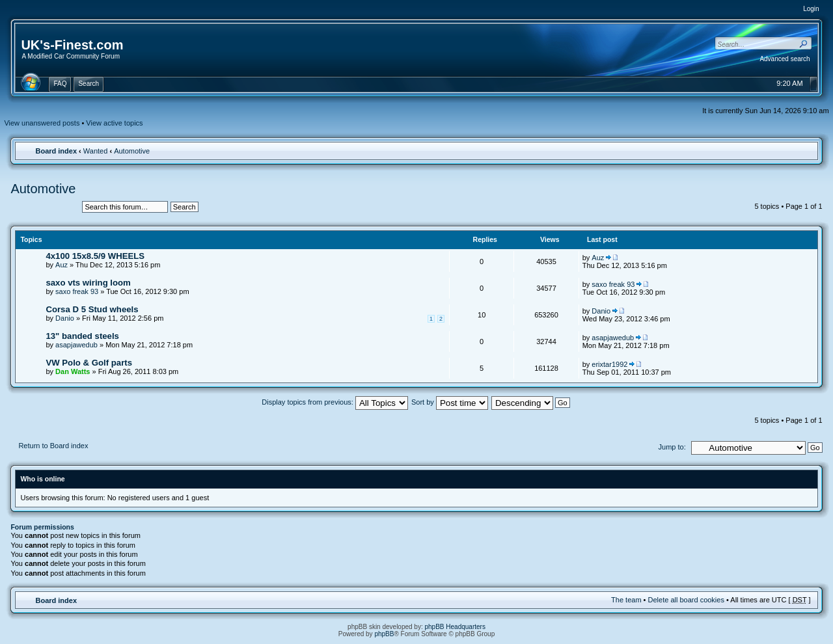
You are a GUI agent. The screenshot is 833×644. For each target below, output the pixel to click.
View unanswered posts (42, 123)
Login (811, 9)
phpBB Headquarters (455, 627)
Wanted (96, 151)
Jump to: (672, 447)
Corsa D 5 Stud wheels (92, 309)
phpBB (384, 634)
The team (626, 600)
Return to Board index (53, 446)
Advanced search (785, 59)
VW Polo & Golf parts (89, 363)
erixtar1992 (609, 364)
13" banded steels (82, 336)
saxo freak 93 (77, 291)
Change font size (801, 150)
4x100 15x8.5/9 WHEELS (95, 256)
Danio (65, 318)
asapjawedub (76, 345)
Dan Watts (73, 371)
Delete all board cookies (686, 600)
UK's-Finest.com (72, 45)
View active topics (114, 123)
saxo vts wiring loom (88, 283)
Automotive (132, 151)
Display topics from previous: (335, 402)
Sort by (450, 402)
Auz (61, 265)
